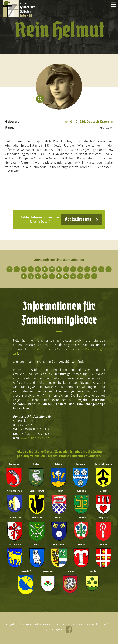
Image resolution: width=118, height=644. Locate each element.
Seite (37, 349)
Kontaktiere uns (78, 219)
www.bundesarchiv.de (35, 438)
